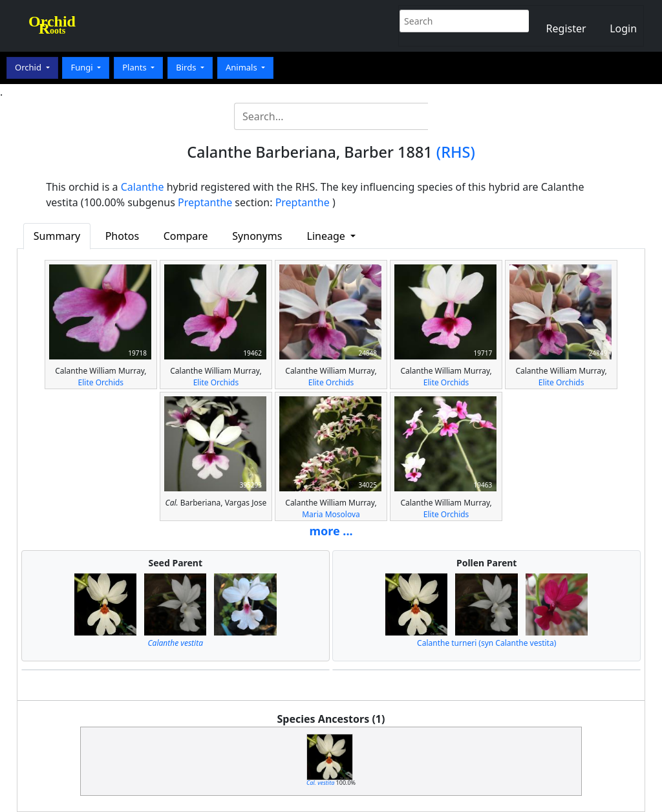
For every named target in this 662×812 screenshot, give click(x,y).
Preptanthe (205, 202)
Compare (186, 236)
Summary (57, 236)
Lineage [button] (327, 236)
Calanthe (143, 187)
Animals (242, 67)
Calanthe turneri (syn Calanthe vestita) (486, 643)
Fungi (83, 67)
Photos (122, 236)
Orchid (29, 67)
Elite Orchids (101, 382)
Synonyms (257, 236)
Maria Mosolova (331, 514)
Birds (187, 67)
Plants (135, 67)
